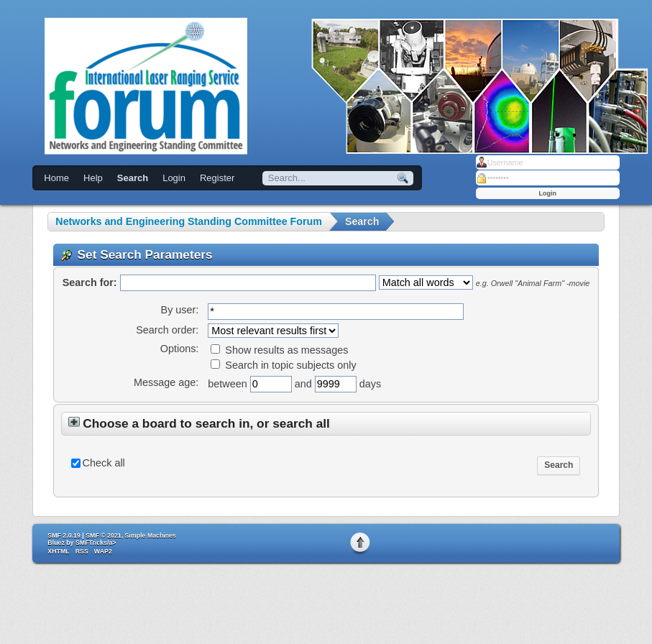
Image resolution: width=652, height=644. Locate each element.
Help (93, 178)
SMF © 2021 (104, 535)
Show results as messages (279, 350)
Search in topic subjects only (283, 365)
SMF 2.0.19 (64, 535)
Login (174, 178)
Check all (104, 463)
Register (217, 178)
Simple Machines (151, 535)
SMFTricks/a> (96, 543)
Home (56, 178)
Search (133, 178)
